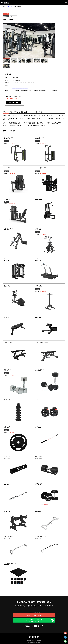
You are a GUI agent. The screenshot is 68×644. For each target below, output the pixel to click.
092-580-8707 (16, 99)
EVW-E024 (12, 173)
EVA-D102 (11, 375)
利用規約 (35, 640)
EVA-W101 (12, 432)
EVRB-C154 (43, 291)
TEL (65, 637)
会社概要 (39, 640)
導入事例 (10, 6)
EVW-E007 (12, 143)
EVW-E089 (12, 203)
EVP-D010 (43, 234)
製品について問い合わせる (34, 615)
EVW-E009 (43, 143)
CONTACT (65, 633)
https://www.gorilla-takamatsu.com (20, 88)
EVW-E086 (43, 173)
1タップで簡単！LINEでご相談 (34, 620)
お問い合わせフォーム (14, 102)
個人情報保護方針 (30, 640)
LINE (65, 641)
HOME (4, 6)
